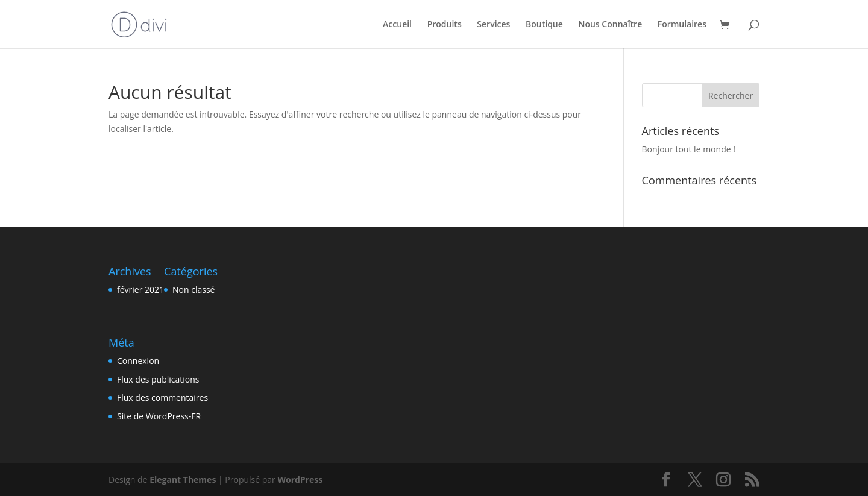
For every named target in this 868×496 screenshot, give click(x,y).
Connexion (138, 361)
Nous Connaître (610, 25)
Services (493, 25)
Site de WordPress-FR (159, 416)
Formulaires (682, 25)
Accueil (397, 25)
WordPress (300, 479)
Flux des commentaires (162, 397)
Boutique (544, 25)
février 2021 (140, 290)
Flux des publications (158, 379)
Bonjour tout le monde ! (689, 149)
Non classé (193, 290)
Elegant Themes (183, 479)
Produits (445, 25)
